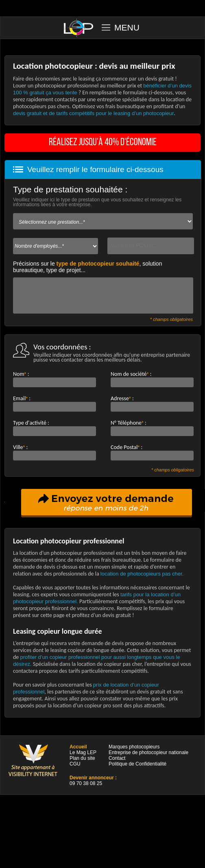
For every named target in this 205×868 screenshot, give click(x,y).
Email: (22, 398)
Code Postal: (126, 447)
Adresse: (122, 398)
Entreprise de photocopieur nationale (148, 752)
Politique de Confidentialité (137, 764)
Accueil (78, 747)
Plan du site (82, 758)
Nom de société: (131, 374)
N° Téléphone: (129, 423)
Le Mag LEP (83, 752)
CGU (75, 764)
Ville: (20, 447)
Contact (117, 758)
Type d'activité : (31, 423)
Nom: (21, 374)
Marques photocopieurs (134, 747)
